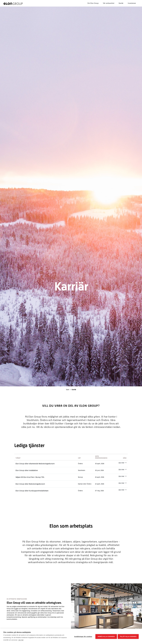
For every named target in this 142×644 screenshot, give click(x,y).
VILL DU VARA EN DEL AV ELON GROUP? (71, 406)
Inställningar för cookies (83, 636)
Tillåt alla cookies (128, 636)
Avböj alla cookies (106, 636)
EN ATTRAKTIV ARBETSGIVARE (17, 599)
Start (68, 390)
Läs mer (122, 463)
